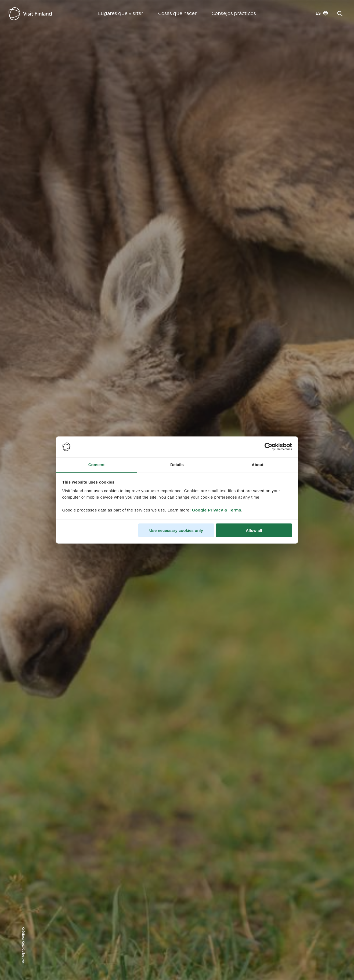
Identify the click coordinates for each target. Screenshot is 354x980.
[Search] (340, 14)
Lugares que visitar (121, 14)
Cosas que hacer (177, 14)
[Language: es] (322, 13)
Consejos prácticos (234, 14)
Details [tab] (177, 464)
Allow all (254, 530)
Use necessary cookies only (176, 530)
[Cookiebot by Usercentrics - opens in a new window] (268, 447)
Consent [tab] (97, 464)
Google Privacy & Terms (217, 510)
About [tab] (258, 464)
